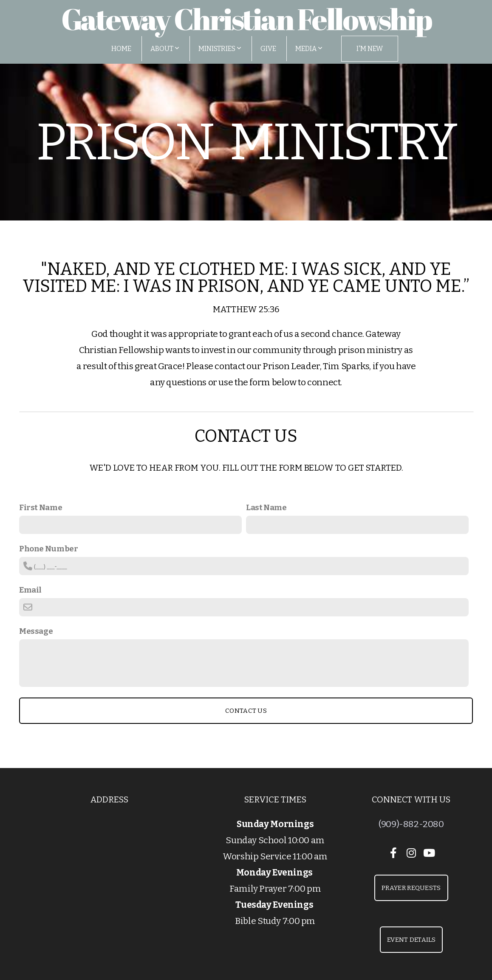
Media (309, 49)
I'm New (370, 49)
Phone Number (48, 549)
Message (36, 631)
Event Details (411, 940)
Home (121, 49)
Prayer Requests (411, 888)
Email (30, 590)
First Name (41, 507)
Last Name (266, 507)
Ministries (220, 49)
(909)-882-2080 (411, 824)
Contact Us (246, 711)
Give (268, 49)
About (165, 49)
